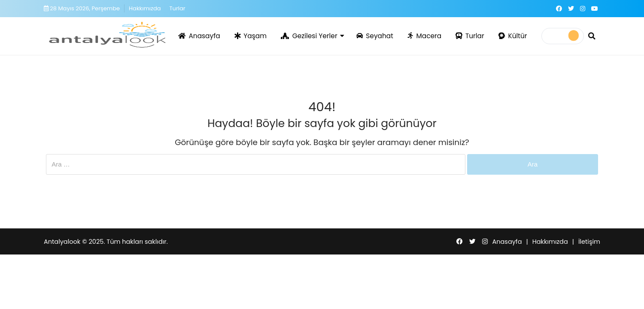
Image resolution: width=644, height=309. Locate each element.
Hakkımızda (145, 8)
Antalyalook (62, 242)
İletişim (589, 242)
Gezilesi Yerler (309, 36)
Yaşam (251, 36)
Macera (424, 36)
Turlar (178, 8)
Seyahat (375, 36)
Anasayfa (199, 36)
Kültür (513, 36)
